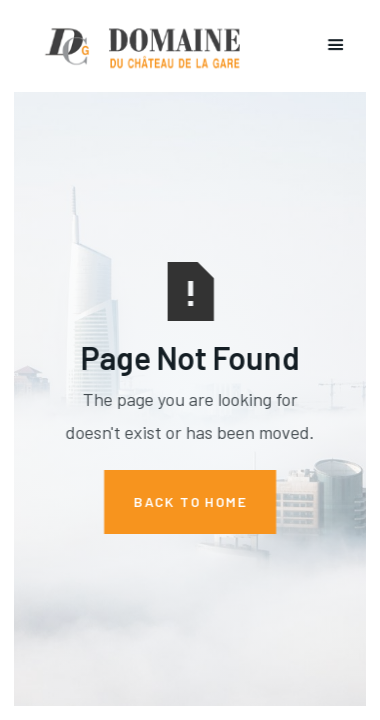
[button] (336, 46)
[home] (139, 46)
